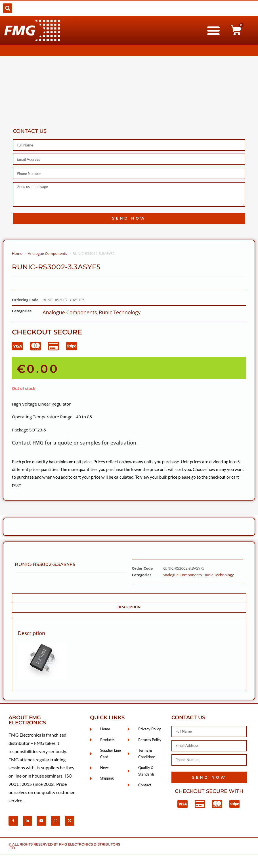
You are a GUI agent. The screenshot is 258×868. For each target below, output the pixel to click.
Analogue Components (47, 253)
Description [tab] (129, 607)
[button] (8, 8)
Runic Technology (120, 312)
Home (17, 253)
